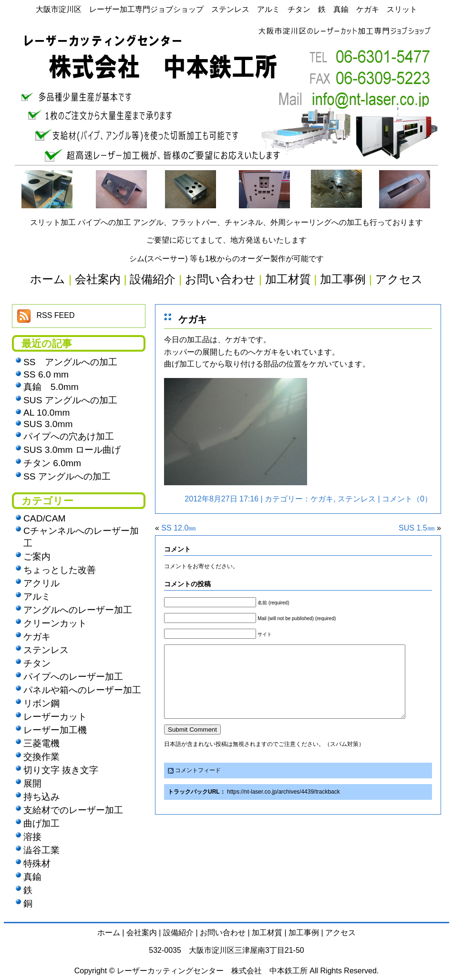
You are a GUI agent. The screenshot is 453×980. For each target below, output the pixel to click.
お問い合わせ (223, 933)
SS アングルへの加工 (70, 362)
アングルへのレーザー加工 (78, 610)
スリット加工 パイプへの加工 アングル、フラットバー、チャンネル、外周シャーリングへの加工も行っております (227, 222)
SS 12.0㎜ (179, 528)
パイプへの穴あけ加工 (69, 436)
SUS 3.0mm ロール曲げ (72, 450)
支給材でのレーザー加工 (73, 810)
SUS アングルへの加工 (70, 400)
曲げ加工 (41, 823)
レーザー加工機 (55, 730)
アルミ (37, 597)
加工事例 (304, 933)
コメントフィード (198, 785)
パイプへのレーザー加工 (73, 677)
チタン (37, 663)
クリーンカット (55, 623)
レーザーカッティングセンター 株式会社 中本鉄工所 (212, 971)
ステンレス (357, 499)
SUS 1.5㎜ (417, 528)
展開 (32, 783)
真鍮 (32, 877)
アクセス (340, 933)
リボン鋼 (41, 703)
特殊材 (37, 863)
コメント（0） (407, 499)
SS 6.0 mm (46, 374)
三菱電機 (41, 743)
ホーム (109, 933)
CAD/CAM (44, 518)
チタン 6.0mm (52, 463)
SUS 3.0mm (48, 424)
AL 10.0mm (46, 413)
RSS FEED (55, 315)
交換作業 (41, 757)
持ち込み (41, 797)
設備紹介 (178, 933)
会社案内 (142, 933)
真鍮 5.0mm (51, 387)
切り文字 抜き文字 (61, 770)
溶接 (32, 837)
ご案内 (37, 556)
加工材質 (267, 933)
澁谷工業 (41, 850)
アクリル (41, 583)
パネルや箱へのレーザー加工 (82, 690)
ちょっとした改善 (60, 570)
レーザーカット (55, 717)
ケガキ (193, 319)
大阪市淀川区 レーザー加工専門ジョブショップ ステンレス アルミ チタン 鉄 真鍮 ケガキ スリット (226, 9)
